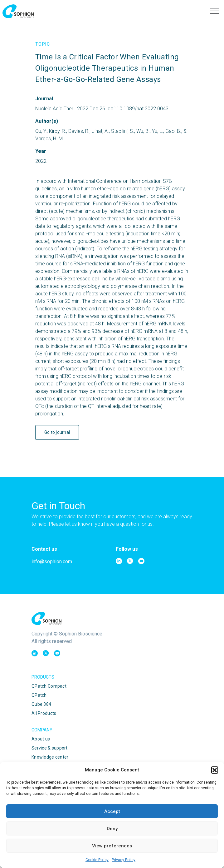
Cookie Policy (97, 860)
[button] (215, 770)
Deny (112, 829)
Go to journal (57, 432)
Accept (112, 811)
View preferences (112, 846)
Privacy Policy (124, 860)
